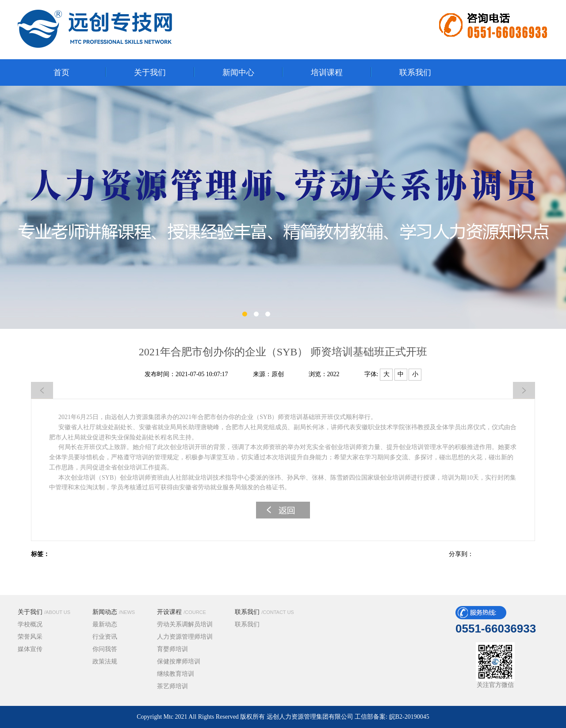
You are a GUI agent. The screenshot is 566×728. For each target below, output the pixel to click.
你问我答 (105, 649)
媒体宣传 (30, 649)
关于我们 (44, 612)
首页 (61, 72)
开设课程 (182, 612)
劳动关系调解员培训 (185, 624)
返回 (283, 510)
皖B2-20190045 (409, 717)
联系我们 (264, 612)
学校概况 (30, 624)
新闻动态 (114, 612)
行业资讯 (105, 637)
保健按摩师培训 (179, 661)
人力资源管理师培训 (185, 637)
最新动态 (105, 624)
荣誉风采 (30, 637)
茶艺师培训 (172, 686)
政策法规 (105, 661)
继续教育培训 (176, 674)
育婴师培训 (172, 649)
